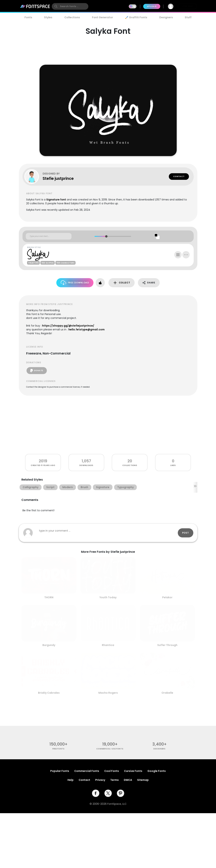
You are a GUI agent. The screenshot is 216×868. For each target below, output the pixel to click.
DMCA (128, 780)
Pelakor (167, 597)
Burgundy (49, 645)
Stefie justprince (58, 178)
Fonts (28, 17)
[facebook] (96, 793)
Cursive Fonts (133, 771)
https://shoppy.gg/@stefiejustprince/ (68, 326)
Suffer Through (167, 645)
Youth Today (108, 597)
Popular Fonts (60, 771)
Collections (72, 17)
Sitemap (143, 780)
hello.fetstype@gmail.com (87, 329)
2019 (43, 461)
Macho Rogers (108, 693)
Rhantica (108, 645)
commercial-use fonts (110, 749)
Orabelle (167, 693)
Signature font (56, 200)
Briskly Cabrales (49, 693)
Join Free (187, 6)
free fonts (58, 749)
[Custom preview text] (49, 236)
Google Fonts (157, 771)
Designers (166, 17)
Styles (48, 17)
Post (186, 533)
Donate (37, 371)
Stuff (188, 17)
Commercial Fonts (87, 771)
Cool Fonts (112, 771)
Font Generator (103, 17)
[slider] (106, 236)
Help (71, 780)
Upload (152, 6)
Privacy (100, 780)
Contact (179, 176)
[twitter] (108, 793)
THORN (49, 597)
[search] (70, 6)
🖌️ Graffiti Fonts (136, 17)
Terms (114, 780)
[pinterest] (121, 793)
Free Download (75, 283)
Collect (122, 283)
